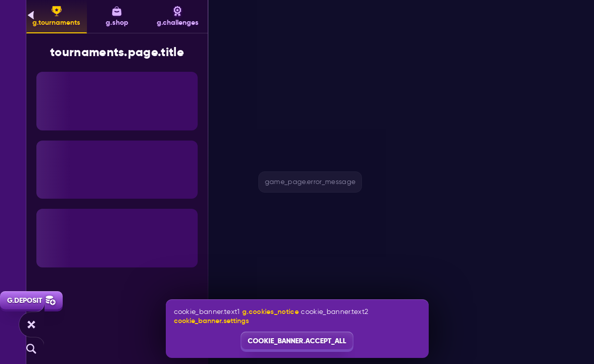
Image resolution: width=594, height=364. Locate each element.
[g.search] (31, 349)
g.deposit (31, 300)
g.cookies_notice (270, 312)
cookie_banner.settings (211, 321)
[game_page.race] (31, 325)
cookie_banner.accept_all (297, 341)
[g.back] (31, 15)
